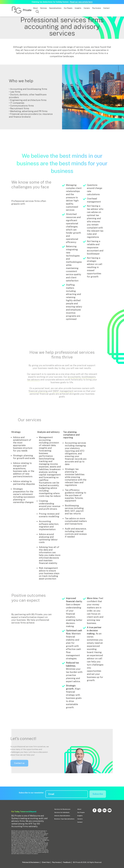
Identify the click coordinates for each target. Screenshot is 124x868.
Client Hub (46, 862)
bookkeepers (89, 379)
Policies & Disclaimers (31, 862)
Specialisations (55, 8)
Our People (68, 8)
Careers (87, 8)
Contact (106, 8)
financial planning (38, 393)
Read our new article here (81, 2)
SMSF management (63, 393)
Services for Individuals (62, 812)
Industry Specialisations (62, 816)
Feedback (67, 862)
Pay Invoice (97, 8)
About (35, 8)
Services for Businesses (62, 809)
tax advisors (33, 382)
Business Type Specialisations (64, 819)
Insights (78, 8)
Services (44, 8)
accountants (74, 379)
